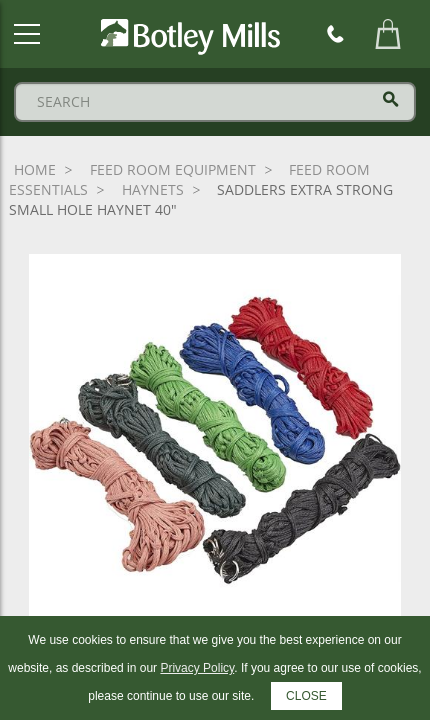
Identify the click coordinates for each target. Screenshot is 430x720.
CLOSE (306, 696)
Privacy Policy (197, 668)
